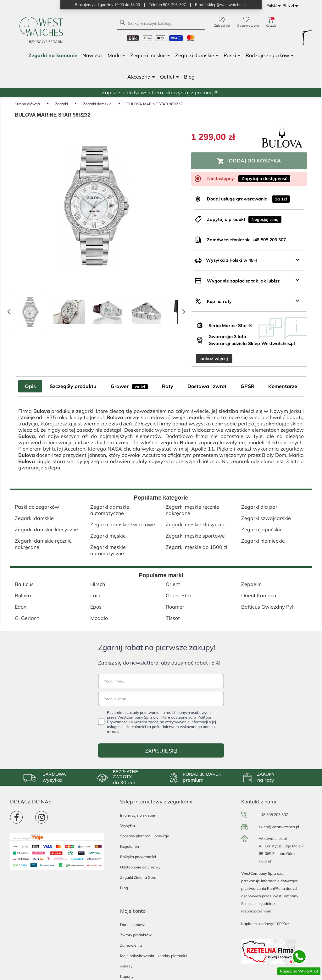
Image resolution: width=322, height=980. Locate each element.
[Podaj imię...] (161, 681)
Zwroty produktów (136, 935)
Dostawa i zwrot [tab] (207, 386)
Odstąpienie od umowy (140, 867)
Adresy (126, 966)
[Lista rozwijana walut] (291, 6)
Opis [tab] (30, 386)
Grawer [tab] (129, 386)
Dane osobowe (133, 925)
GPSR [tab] (247, 386)
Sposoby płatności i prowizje (145, 836)
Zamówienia (131, 945)
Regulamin (130, 846)
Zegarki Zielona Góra (138, 877)
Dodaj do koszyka (249, 161)
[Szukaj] (161, 23)
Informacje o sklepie (138, 815)
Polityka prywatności (138, 857)
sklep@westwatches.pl (279, 827)
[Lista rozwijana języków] (275, 6)
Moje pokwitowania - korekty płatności (153, 956)
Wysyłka (128, 826)
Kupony (127, 976)
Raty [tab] (168, 386)
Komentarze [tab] (283, 386)
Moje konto (133, 911)
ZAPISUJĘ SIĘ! (161, 751)
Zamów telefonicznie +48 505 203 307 (246, 240)
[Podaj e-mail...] (161, 699)
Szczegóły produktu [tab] (73, 386)
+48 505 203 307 (273, 815)
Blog (124, 888)
